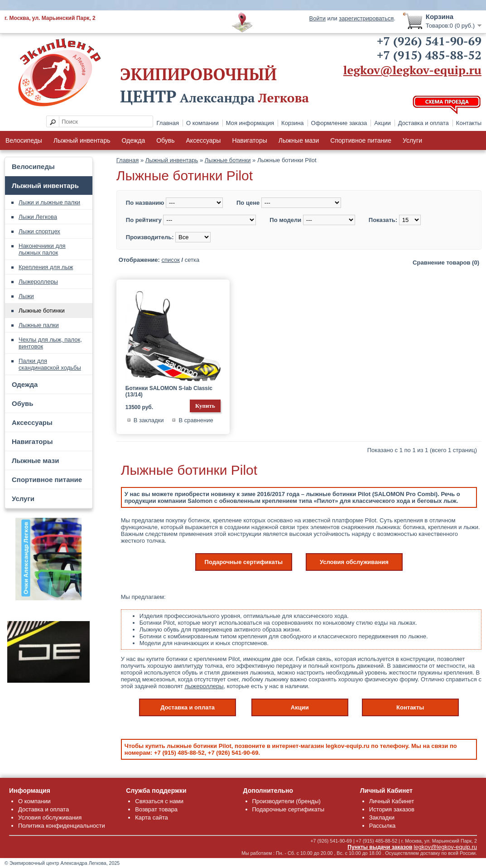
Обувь (165, 140)
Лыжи (26, 296)
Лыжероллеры (38, 282)
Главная (168, 123)
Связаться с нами (159, 801)
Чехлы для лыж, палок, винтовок (50, 343)
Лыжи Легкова (38, 217)
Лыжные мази (299, 140)
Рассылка (383, 826)
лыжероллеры (204, 686)
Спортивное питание (361, 140)
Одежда (133, 140)
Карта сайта (151, 817)
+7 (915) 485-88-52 (429, 55)
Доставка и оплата (423, 123)
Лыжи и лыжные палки (49, 202)
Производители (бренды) (286, 801)
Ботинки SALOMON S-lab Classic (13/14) (169, 391)
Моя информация (250, 123)
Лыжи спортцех (39, 231)
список (171, 260)
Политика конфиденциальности (62, 826)
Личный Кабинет (392, 801)
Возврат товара (156, 809)
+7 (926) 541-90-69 (429, 41)
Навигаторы (249, 140)
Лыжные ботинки (42, 311)
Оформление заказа (339, 123)
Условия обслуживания (354, 562)
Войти (318, 18)
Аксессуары (204, 140)
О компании (202, 123)
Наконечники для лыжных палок (42, 249)
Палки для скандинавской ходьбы (50, 364)
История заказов (392, 809)
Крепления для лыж (46, 267)
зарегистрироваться (366, 18)
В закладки (149, 420)
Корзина (293, 123)
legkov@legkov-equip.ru (412, 70)
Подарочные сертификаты (244, 562)
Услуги (412, 140)
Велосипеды (24, 140)
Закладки (382, 817)
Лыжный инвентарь (82, 140)
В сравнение (196, 420)
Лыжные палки (39, 325)
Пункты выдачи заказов (380, 847)
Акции (382, 123)
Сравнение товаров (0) (446, 263)
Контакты (469, 123)
